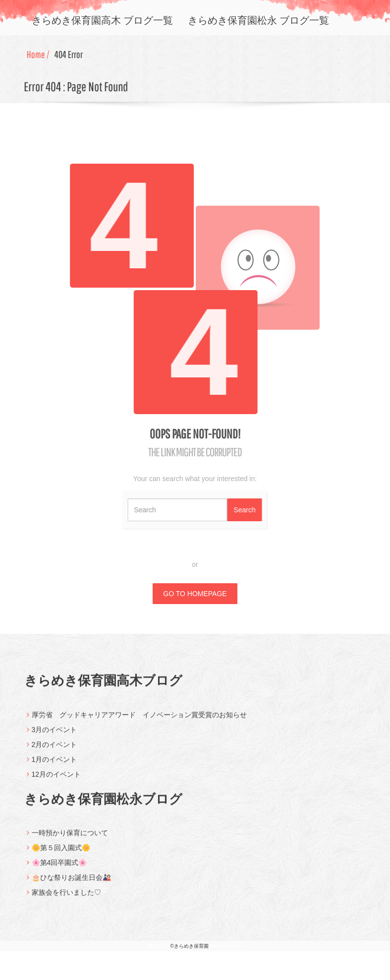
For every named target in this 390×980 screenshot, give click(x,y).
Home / (40, 54)
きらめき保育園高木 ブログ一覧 (102, 20)
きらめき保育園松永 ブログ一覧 (258, 20)
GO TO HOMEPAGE (195, 594)
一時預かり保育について (70, 839)
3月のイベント (55, 735)
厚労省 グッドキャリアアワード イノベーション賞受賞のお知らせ (139, 720)
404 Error (70, 54)
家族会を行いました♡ (66, 898)
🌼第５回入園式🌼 (61, 854)
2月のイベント (55, 750)
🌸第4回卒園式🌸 (59, 868)
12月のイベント (56, 780)
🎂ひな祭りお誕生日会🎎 (71, 883)
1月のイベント (55, 765)
